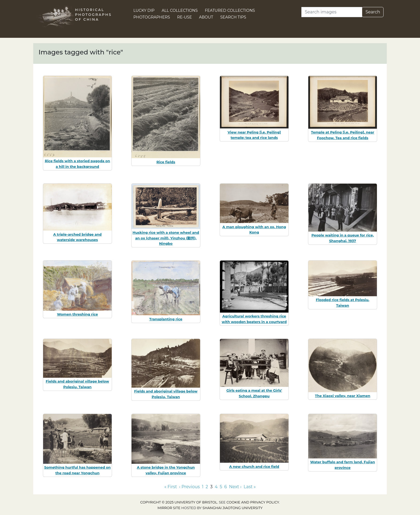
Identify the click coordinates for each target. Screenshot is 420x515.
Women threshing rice (78, 314)
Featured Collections (230, 10)
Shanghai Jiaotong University (232, 508)
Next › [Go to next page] (235, 487)
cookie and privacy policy (253, 502)
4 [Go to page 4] (216, 487)
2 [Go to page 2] (207, 487)
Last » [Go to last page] (250, 487)
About (206, 17)
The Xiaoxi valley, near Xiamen (343, 396)
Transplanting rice (166, 319)
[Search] (332, 12)
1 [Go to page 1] (203, 487)
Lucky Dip (144, 10)
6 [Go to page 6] (226, 487)
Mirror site (169, 508)
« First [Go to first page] (170, 487)
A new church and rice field (254, 466)
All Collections (180, 10)
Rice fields (166, 162)
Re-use (184, 17)
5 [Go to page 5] (221, 487)
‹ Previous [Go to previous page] (189, 487)
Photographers (152, 17)
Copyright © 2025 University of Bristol (179, 502)
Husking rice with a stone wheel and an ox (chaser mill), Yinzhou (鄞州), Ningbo (166, 238)
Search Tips (233, 17)
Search (373, 12)
